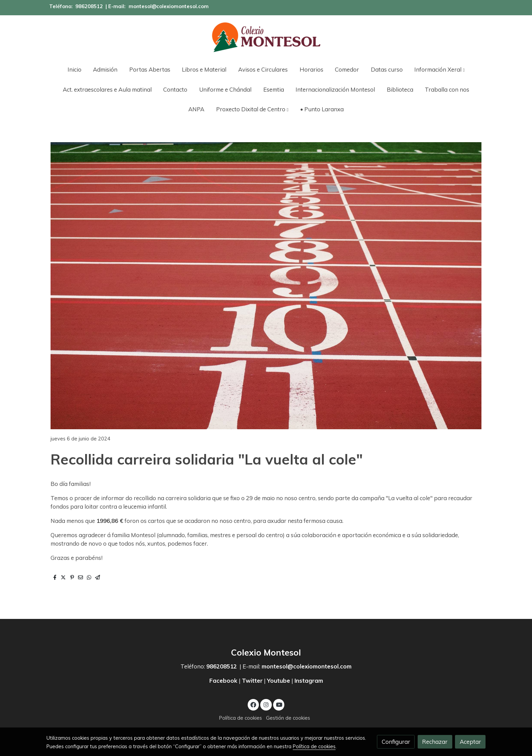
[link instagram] (266, 704)
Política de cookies (241, 718)
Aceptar (470, 742)
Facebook (224, 681)
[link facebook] (253, 704)
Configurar (396, 742)
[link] (266, 37)
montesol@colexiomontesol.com (169, 6)
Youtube (279, 681)
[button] (440, 69)
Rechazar (435, 742)
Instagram (309, 681)
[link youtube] (279, 704)
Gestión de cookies (288, 718)
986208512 (89, 6)
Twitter (252, 681)
